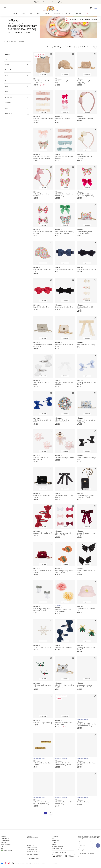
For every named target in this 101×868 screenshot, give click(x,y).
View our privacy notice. (84, 850)
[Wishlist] (91, 8)
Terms (43, 863)
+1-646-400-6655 (33, 849)
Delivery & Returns (5, 840)
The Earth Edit (82, 857)
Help (2, 846)
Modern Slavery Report (57, 848)
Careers (54, 842)
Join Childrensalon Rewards (86, 854)
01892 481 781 (37, 854)
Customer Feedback (6, 844)
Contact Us (4, 837)
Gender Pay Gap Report (57, 846)
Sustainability (55, 840)
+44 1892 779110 (37, 851)
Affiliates (54, 844)
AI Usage (55, 863)
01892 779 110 (31, 845)
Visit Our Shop (55, 837)
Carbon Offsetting (7, 850)
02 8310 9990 (34, 847)
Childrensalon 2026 (26, 863)
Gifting (3, 848)
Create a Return (5, 838)
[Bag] (96, 8)
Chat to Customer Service (33, 837)
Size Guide (4, 842)
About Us (54, 838)
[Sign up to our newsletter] (98, 845)
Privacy (49, 863)
